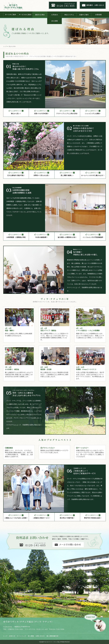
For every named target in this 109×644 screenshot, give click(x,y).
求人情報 (54, 21)
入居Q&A (54, 15)
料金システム (69, 15)
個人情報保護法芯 (52, 636)
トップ (5, 46)
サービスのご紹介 (25, 15)
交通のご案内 (84, 15)
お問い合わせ (40, 636)
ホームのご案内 (11, 15)
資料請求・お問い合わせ (68, 545)
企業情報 (98, 15)
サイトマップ (21, 636)
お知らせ (12, 636)
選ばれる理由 (40, 15)
